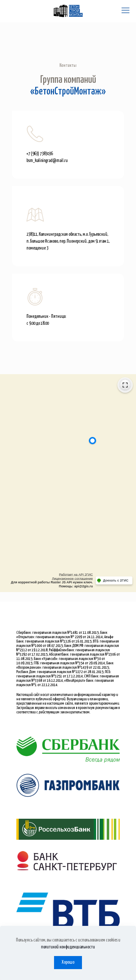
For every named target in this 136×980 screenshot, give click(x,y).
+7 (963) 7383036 (40, 154)
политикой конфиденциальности (68, 947)
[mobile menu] (126, 11)
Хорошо (68, 962)
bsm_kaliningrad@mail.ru (47, 161)
